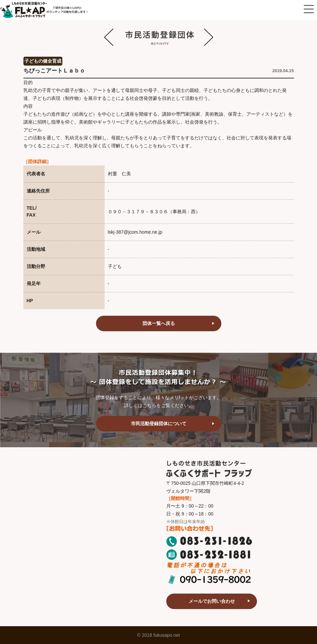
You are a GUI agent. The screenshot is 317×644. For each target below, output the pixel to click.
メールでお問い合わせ (212, 601)
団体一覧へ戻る (159, 323)
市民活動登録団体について (159, 424)
